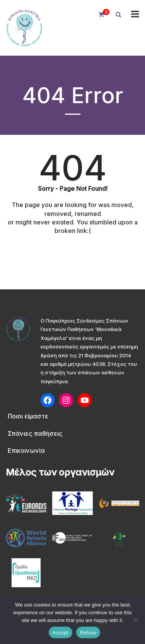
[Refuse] (135, 620)
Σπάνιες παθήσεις (35, 433)
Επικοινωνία (26, 450)
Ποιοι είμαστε (28, 416)
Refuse (88, 633)
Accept (61, 633)
